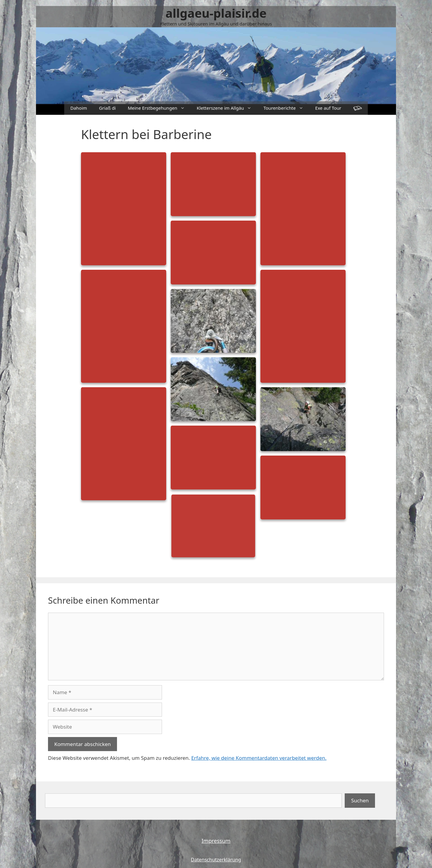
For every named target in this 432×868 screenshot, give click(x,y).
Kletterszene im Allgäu (227, 108)
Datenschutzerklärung (216, 860)
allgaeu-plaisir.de (216, 13)
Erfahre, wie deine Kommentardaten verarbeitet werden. (259, 758)
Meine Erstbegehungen (159, 108)
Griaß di (107, 108)
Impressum (216, 841)
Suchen (360, 800)
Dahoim (79, 108)
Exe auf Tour (328, 108)
